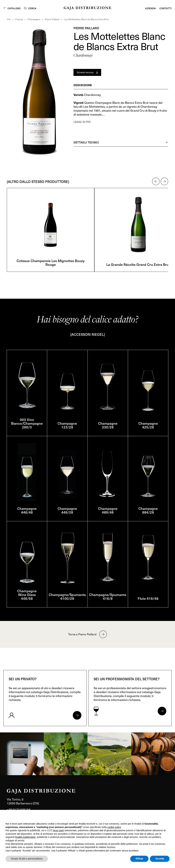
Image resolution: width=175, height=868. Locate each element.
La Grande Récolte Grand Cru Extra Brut (138, 264)
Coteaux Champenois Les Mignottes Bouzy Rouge (51, 263)
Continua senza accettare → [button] (154, 817)
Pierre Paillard (52, 19)
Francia (19, 19)
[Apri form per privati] (77, 715)
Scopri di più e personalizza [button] (27, 859)
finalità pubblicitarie (25, 837)
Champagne (34, 19)
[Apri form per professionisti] (162, 711)
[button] (156, 181)
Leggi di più (82, 122)
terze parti (58, 830)
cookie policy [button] (114, 827)
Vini (9, 19)
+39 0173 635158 (19, 809)
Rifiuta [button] (139, 859)
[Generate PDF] (87, 72)
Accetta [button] (160, 859)
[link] (22, 754)
